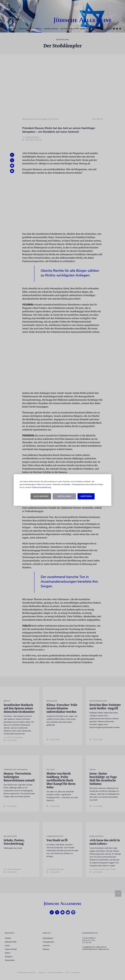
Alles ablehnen (41, 496)
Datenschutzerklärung (41, 487)
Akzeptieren (86, 496)
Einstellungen (64, 496)
